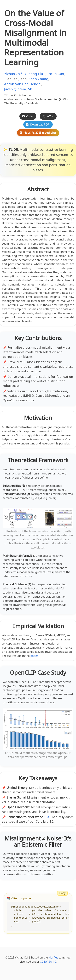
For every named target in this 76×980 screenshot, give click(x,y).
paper (34, 656)
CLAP (47, 817)
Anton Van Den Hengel (23, 84)
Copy (62, 893)
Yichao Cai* (13, 74)
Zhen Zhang (38, 79)
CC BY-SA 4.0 (48, 962)
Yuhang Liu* (35, 74)
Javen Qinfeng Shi (19, 89)
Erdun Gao (55, 74)
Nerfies (53, 957)
